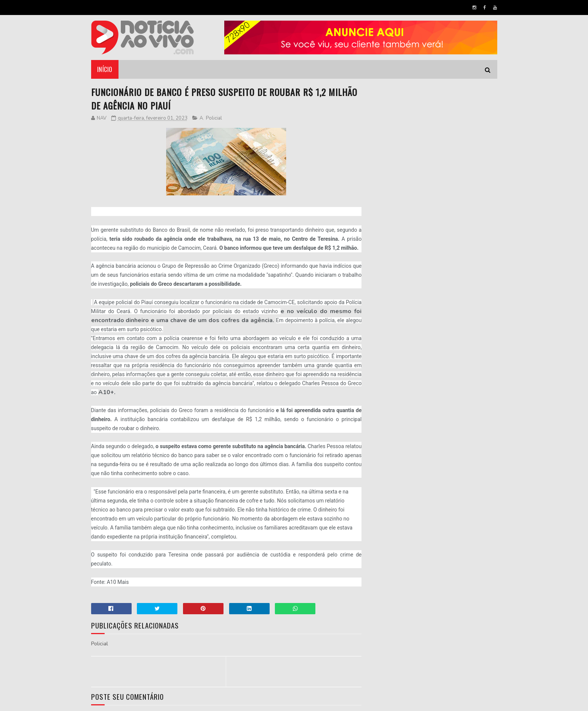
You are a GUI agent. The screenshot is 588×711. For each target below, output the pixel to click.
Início (105, 69)
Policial (214, 118)
